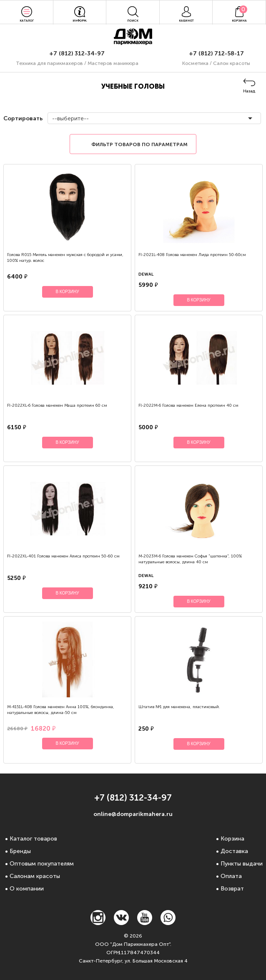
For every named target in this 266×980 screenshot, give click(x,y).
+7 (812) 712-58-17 (216, 53)
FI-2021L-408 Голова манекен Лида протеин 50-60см (192, 255)
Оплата (231, 876)
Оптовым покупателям (42, 864)
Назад (249, 91)
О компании (27, 889)
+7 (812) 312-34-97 (77, 53)
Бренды (20, 851)
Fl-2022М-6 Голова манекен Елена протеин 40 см (188, 405)
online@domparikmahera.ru (133, 814)
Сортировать (22, 118)
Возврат (232, 889)
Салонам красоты (35, 876)
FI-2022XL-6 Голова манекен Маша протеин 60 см (57, 405)
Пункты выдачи (242, 864)
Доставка (234, 851)
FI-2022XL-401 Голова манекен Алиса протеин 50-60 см (63, 556)
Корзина (232, 839)
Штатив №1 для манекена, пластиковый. (179, 707)
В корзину (67, 292)
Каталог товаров (33, 839)
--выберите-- (70, 118)
